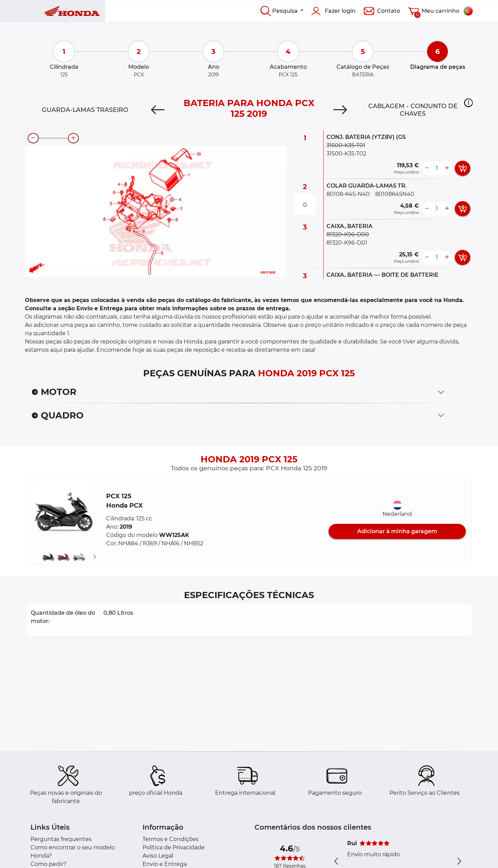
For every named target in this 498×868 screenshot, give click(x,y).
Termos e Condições (170, 839)
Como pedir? (48, 864)
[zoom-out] (33, 138)
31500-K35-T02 (346, 154)
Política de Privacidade (174, 847)
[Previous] (158, 110)
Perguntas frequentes (61, 839)
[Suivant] (95, 557)
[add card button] (463, 168)
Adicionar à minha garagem (397, 531)
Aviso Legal (158, 856)
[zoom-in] (73, 138)
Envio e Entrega (165, 864)
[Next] (340, 110)
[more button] (447, 168)
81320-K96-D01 (347, 243)
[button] (468, 103)
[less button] (427, 168)
